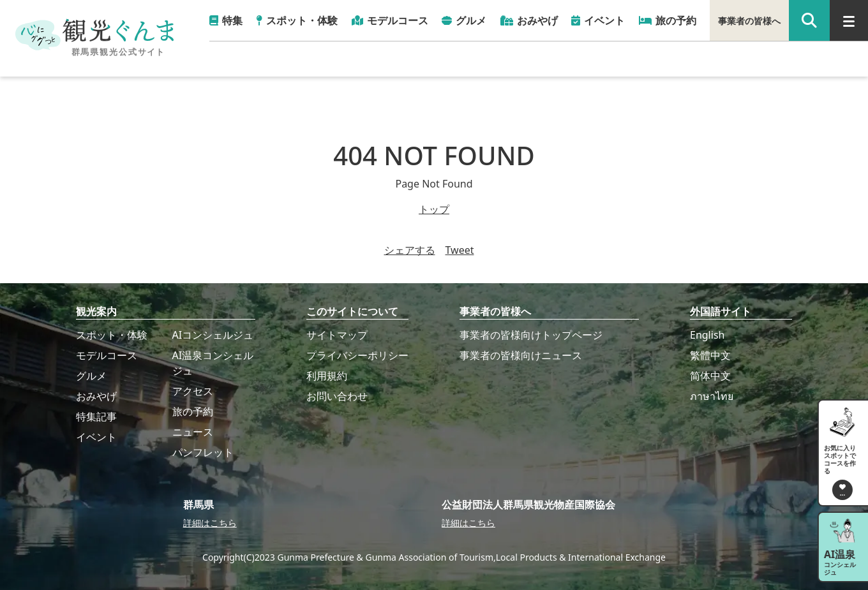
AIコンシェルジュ (213, 335)
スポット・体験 (112, 335)
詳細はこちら (210, 523)
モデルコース (107, 355)
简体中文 (710, 376)
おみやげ (96, 396)
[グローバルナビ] (849, 20)
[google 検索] (809, 20)
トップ (434, 209)
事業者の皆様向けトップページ (531, 335)
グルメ (91, 376)
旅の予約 (193, 411)
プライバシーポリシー (357, 355)
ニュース (193, 432)
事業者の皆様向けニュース (521, 355)
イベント (96, 437)
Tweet (460, 250)
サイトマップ (337, 335)
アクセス (193, 391)
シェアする (410, 250)
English (707, 335)
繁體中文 (710, 355)
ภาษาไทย (712, 396)
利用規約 (327, 376)
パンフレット (203, 452)
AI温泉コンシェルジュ (213, 363)
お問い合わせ (337, 396)
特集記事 (96, 417)
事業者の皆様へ (749, 21)
